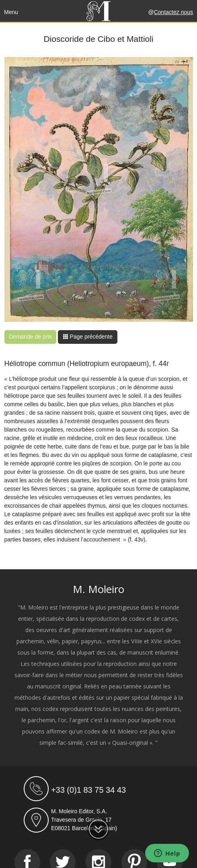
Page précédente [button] (88, 337)
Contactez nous (173, 12)
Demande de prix (30, 337)
